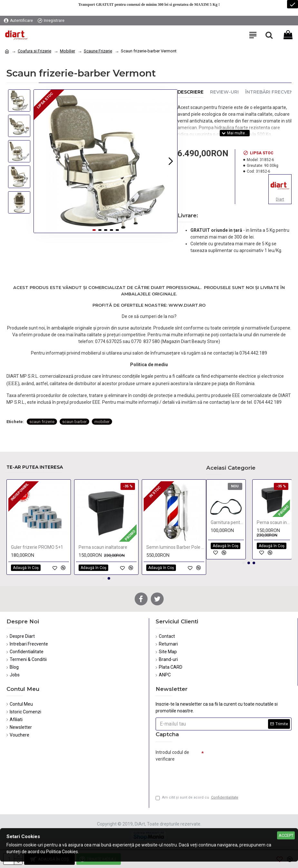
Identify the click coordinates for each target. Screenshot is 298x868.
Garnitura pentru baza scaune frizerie (227, 522)
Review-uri (224, 92)
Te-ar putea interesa (35, 467)
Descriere (191, 92)
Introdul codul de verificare (172, 756)
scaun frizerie (42, 422)
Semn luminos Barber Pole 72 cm (175, 547)
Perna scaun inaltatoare (103, 547)
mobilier (102, 422)
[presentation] (201, 776)
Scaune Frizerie (98, 51)
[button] (171, 161)
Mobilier (67, 51)
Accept (286, 835)
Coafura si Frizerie (34, 51)
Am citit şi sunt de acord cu (197, 798)
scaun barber (74, 422)
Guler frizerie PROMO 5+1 (37, 547)
